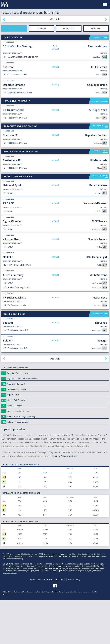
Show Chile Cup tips (101, 37)
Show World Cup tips (101, 358)
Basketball (52, 624)
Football (41, 624)
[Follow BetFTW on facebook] (55, 630)
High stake (96, 28)
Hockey (71, 624)
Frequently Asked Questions (63, 500)
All (14, 28)
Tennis (62, 624)
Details (55, 49)
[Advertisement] (55, 332)
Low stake (41, 28)
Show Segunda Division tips (100, 126)
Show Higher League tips (99, 101)
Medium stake (69, 28)
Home (33, 624)
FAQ (78, 624)
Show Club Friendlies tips (100, 176)
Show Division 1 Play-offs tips (100, 151)
